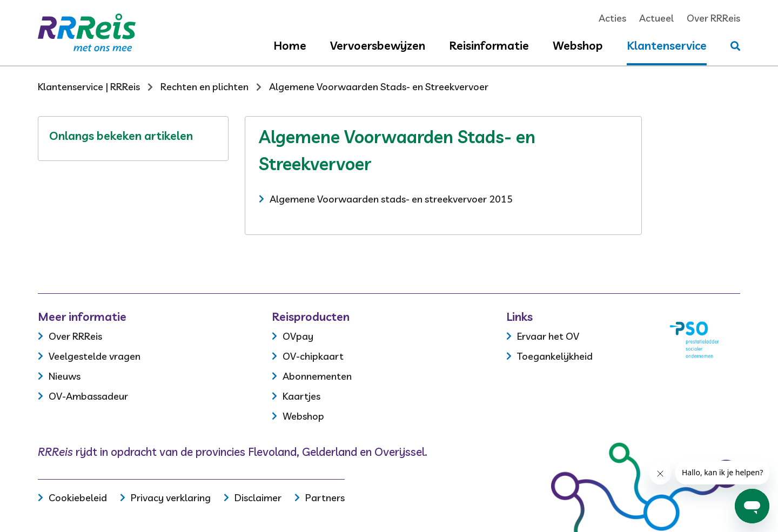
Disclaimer (258, 498)
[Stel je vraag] (735, 46)
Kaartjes (301, 396)
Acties (612, 18)
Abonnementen (317, 376)
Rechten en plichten (204, 87)
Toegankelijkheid (555, 356)
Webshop (578, 45)
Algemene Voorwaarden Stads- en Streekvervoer (379, 87)
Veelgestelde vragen (95, 356)
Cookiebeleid (78, 498)
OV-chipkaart (313, 356)
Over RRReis (713, 18)
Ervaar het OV (548, 336)
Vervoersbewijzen (378, 45)
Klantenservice (667, 45)
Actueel (656, 18)
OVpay (298, 336)
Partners (325, 498)
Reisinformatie (489, 45)
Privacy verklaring (171, 498)
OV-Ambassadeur (88, 396)
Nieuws (65, 376)
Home (290, 45)
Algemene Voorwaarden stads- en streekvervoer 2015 (391, 199)
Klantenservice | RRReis (89, 87)
